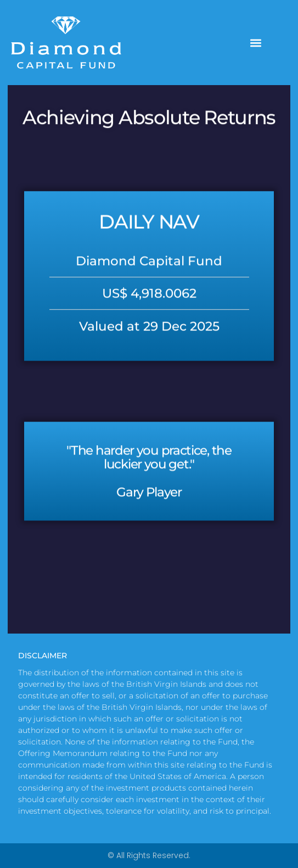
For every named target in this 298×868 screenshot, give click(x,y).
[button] (256, 43)
